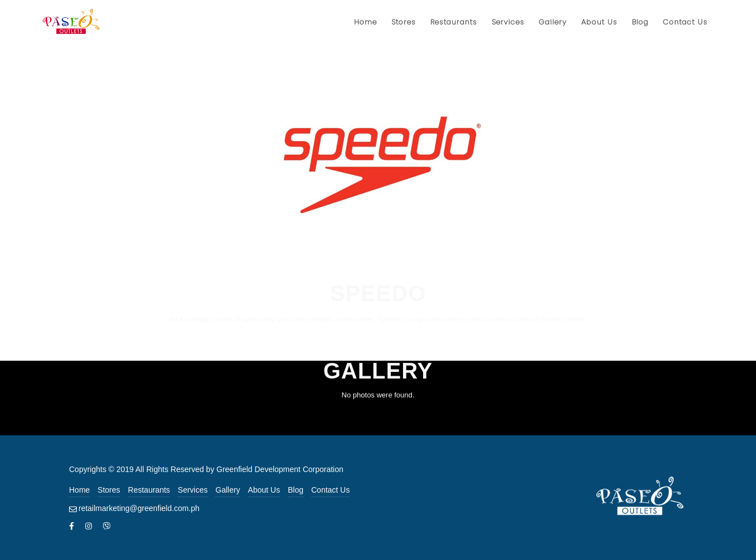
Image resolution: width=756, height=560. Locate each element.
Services (193, 490)
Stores (109, 490)
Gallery (228, 490)
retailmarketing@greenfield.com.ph (139, 508)
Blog (296, 490)
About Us (264, 490)
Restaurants (149, 490)
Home (79, 490)
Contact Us (330, 490)
